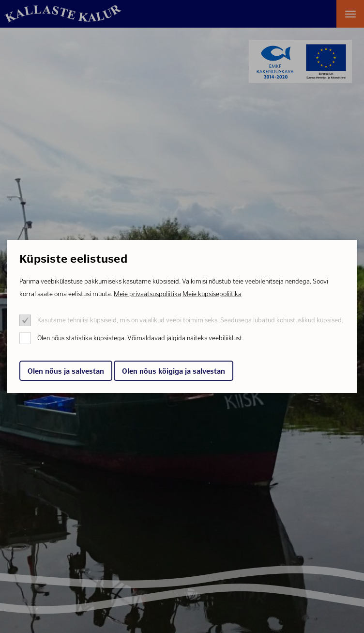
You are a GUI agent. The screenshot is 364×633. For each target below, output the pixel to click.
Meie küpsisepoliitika (212, 294)
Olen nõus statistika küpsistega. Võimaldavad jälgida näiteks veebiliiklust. (140, 338)
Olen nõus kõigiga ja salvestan (174, 371)
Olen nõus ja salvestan (66, 371)
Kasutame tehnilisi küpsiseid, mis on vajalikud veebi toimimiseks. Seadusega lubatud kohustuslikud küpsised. (190, 320)
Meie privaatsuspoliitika (147, 294)
